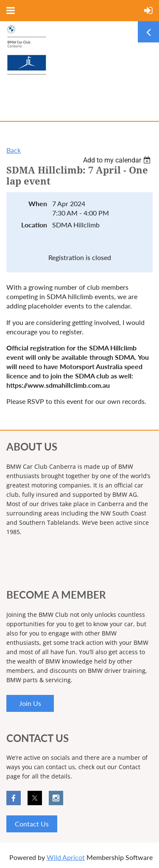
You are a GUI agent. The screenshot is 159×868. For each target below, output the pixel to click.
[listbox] (118, 160)
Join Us (30, 703)
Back (14, 150)
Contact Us (32, 824)
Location (34, 225)
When (38, 203)
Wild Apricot (66, 857)
